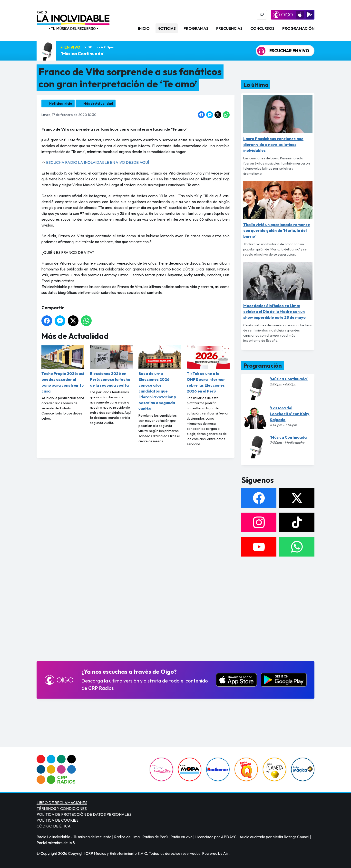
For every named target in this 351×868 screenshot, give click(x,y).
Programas (196, 28)
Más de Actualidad (98, 103)
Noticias (167, 28)
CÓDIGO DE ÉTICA (54, 826)
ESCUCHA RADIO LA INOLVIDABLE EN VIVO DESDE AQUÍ (97, 162)
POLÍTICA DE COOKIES (58, 820)
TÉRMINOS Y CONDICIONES (62, 808)
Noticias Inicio (61, 103)
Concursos (262, 28)
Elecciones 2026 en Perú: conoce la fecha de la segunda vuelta (111, 367)
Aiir (226, 853)
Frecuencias (229, 28)
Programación (298, 28)
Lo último (256, 85)
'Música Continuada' (83, 54)
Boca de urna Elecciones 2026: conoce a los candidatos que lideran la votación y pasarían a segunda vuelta (160, 378)
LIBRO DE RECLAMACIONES (62, 803)
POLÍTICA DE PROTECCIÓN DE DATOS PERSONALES (84, 814)
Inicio (144, 28)
